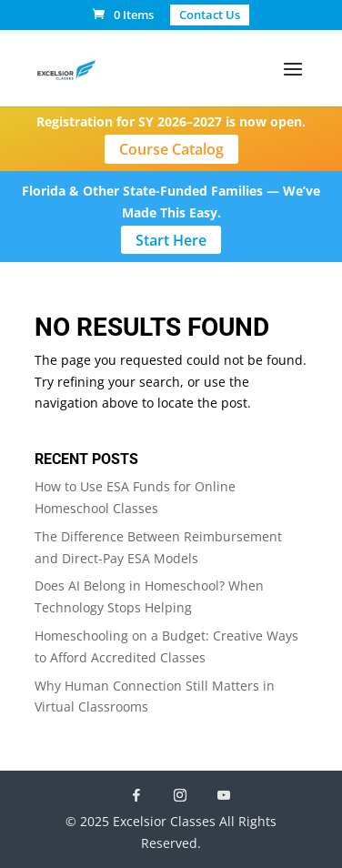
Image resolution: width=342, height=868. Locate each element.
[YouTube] (224, 795)
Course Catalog (171, 149)
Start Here (171, 240)
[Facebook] (136, 795)
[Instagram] (180, 795)
